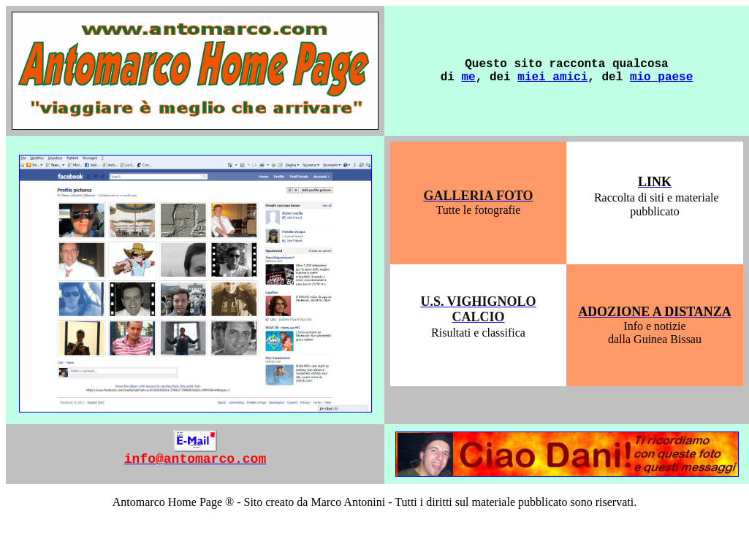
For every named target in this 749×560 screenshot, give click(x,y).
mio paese (661, 77)
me (468, 77)
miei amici (552, 77)
